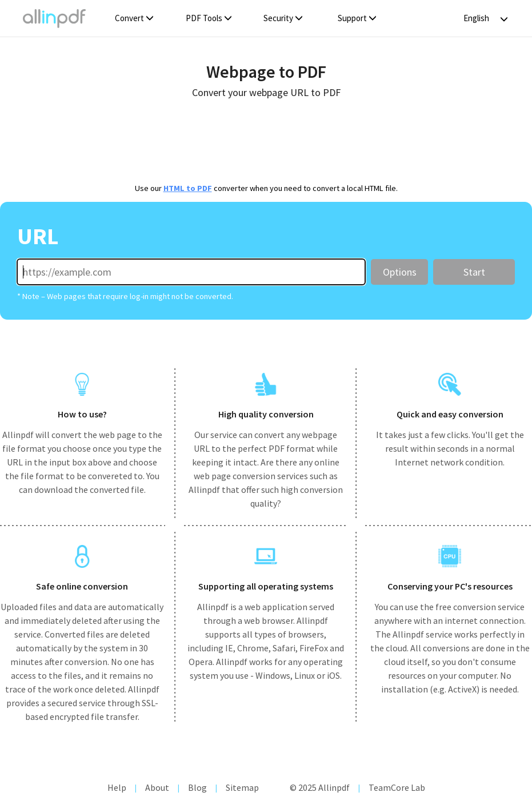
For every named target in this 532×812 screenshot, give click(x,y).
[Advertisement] (266, 140)
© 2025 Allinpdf (320, 787)
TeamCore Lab (397, 787)
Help (117, 787)
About (157, 787)
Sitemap (242, 787)
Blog (197, 787)
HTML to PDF (188, 188)
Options (400, 272)
